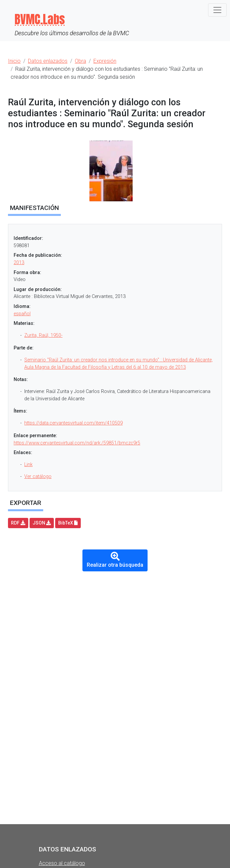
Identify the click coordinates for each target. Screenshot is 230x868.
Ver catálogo (38, 477)
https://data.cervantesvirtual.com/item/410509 (73, 423)
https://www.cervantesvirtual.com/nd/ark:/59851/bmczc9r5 (77, 443)
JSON (42, 523)
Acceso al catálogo (62, 863)
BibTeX (68, 523)
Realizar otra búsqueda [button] (115, 560)
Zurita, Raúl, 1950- (43, 335)
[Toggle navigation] (217, 10)
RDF (18, 523)
